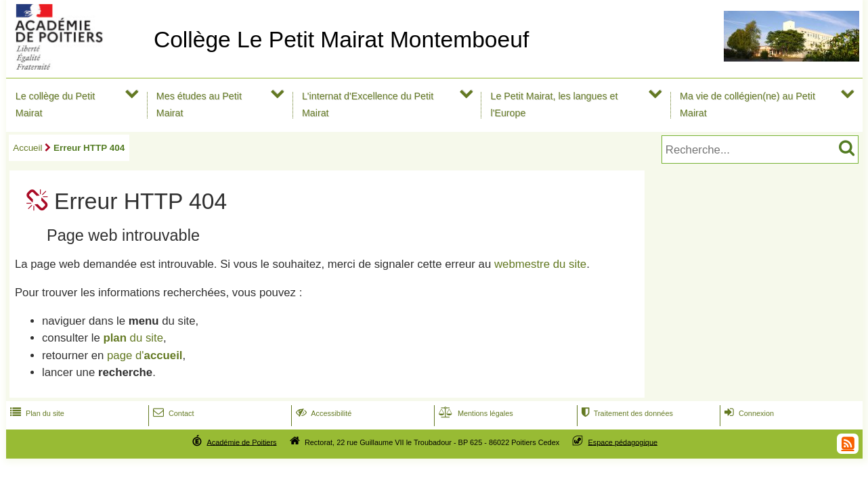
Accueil (27, 148)
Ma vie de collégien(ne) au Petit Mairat (747, 105)
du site (133, 338)
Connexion (748, 413)
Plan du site (36, 413)
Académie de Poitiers (241, 442)
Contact (172, 413)
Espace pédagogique (623, 442)
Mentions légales (475, 413)
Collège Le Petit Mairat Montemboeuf (341, 40)
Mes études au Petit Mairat (199, 105)
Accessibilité (323, 413)
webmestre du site (540, 264)
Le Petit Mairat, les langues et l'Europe (554, 105)
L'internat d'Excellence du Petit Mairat (368, 105)
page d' (145, 355)
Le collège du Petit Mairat (55, 105)
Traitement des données (626, 413)
